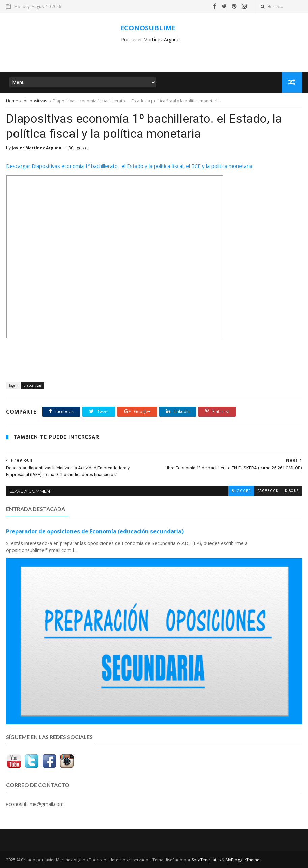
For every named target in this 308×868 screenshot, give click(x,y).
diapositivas (35, 101)
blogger (241, 491)
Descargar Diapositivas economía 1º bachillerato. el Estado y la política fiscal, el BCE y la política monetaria (129, 166)
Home (12, 101)
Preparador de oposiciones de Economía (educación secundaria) (95, 531)
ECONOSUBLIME (148, 28)
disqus (292, 491)
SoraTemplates (206, 860)
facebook (268, 491)
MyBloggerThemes (244, 860)
